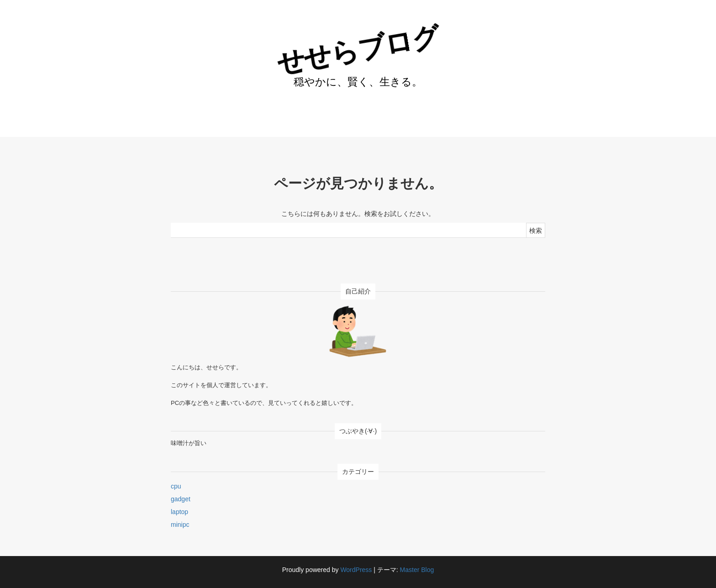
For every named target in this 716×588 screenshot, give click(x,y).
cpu (176, 486)
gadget (181, 499)
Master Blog (417, 570)
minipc (180, 525)
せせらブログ (358, 50)
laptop (179, 512)
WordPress (356, 570)
